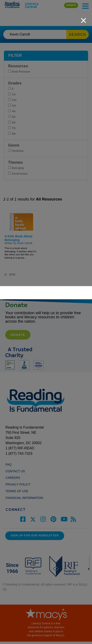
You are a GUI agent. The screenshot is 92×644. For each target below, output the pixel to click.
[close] (84, 18)
